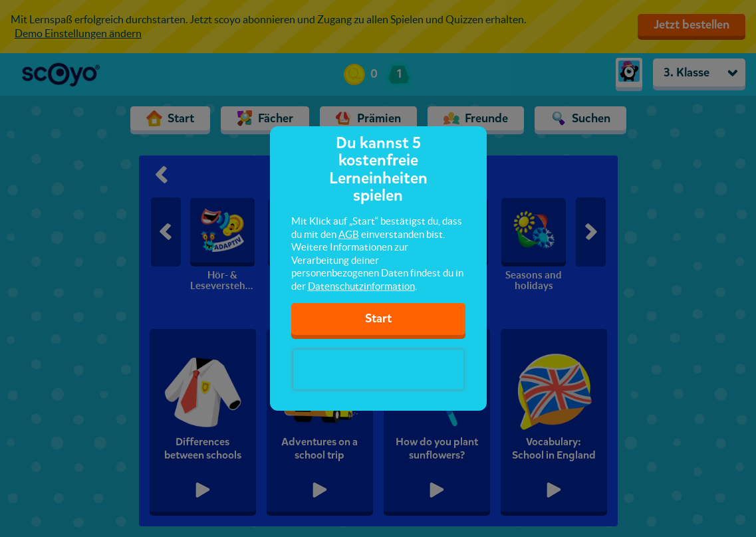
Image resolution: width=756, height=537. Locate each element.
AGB (349, 234)
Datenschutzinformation (361, 286)
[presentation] (378, 370)
